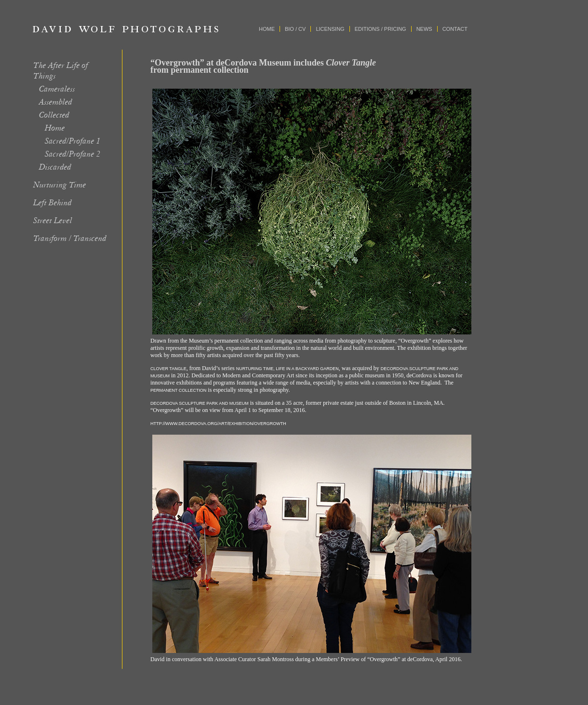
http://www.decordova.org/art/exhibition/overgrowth (218, 424)
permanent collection (178, 390)
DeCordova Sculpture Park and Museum (200, 403)
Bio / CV (295, 29)
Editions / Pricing (381, 29)
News (424, 29)
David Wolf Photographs (126, 29)
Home (267, 29)
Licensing (330, 29)
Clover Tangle (168, 369)
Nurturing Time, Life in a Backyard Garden (287, 369)
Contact (455, 29)
